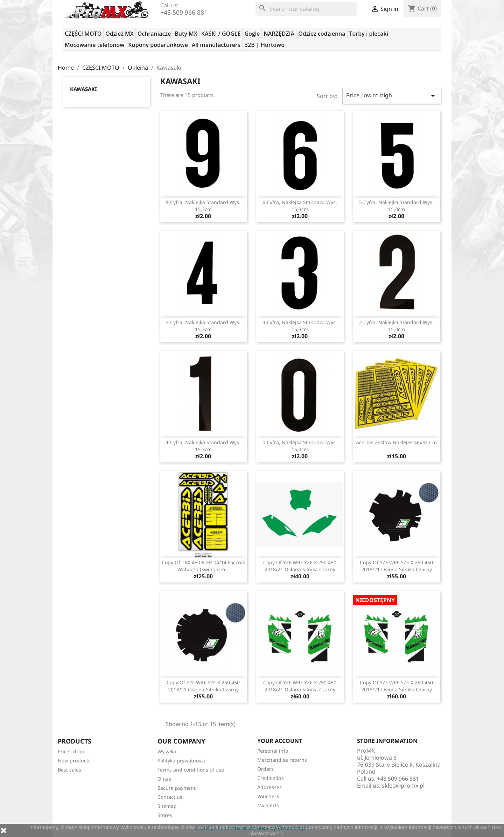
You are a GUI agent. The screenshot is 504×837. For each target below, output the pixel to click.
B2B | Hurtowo (264, 45)
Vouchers (268, 796)
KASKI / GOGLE (221, 34)
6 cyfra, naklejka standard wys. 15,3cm (300, 206)
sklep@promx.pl (403, 786)
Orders (265, 769)
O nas (164, 779)
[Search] (306, 9)
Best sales (69, 770)
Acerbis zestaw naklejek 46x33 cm (396, 442)
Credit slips (271, 778)
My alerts (268, 805)
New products (74, 761)
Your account (280, 741)
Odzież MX (119, 34)
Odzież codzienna (322, 34)
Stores (165, 815)
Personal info (273, 751)
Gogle (252, 34)
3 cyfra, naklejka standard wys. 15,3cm (300, 326)
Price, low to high (392, 96)
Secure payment (177, 788)
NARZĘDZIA (279, 34)
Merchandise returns (282, 760)
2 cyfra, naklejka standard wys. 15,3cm (396, 326)
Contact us (170, 797)
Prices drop (71, 751)
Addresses (269, 787)
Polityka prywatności (181, 761)
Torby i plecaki (369, 34)
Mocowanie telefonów (94, 45)
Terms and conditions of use (191, 770)
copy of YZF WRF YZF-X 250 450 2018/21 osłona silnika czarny (300, 566)
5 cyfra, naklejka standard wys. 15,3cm (396, 206)
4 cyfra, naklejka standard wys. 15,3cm (203, 326)
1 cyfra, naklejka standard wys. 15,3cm (203, 446)
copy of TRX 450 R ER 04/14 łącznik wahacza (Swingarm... (203, 566)
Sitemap (167, 806)
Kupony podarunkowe (158, 45)
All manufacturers (216, 45)
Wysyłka (167, 751)
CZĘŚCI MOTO (83, 34)
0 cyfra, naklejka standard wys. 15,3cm (300, 446)
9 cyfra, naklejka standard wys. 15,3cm (203, 206)
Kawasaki (83, 89)
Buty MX (186, 34)
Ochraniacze (154, 34)
